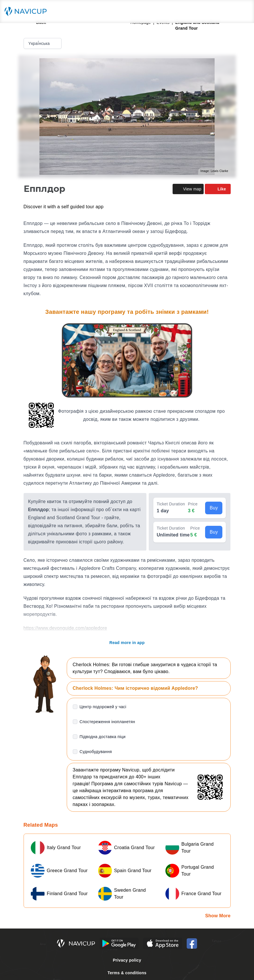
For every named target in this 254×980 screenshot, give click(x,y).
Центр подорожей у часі (103, 707)
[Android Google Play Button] (119, 943)
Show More (218, 916)
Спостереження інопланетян (107, 722)
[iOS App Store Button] (163, 943)
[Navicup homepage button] (28, 12)
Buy (214, 508)
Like (218, 189)
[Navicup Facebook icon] (192, 943)
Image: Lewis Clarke (214, 171)
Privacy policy (127, 960)
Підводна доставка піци (103, 737)
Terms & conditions (127, 973)
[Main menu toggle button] (244, 12)
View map (188, 189)
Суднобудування (96, 752)
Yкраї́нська (43, 43)
